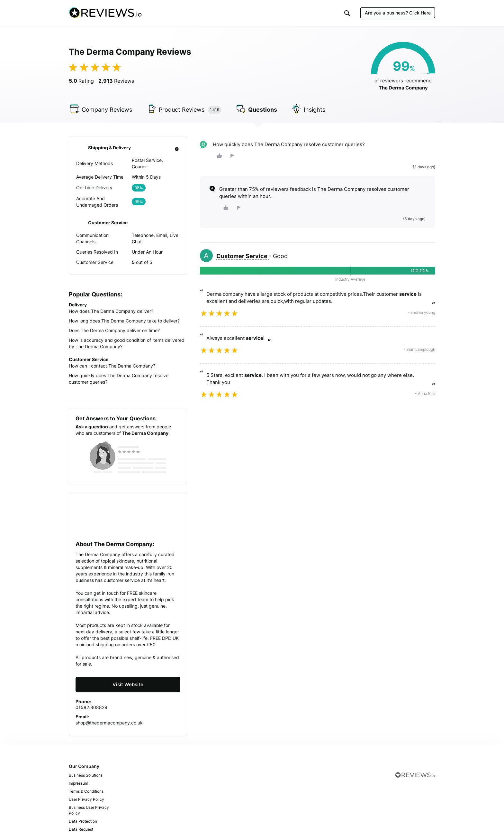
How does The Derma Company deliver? (111, 311)
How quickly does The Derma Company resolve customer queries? (119, 379)
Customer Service (243, 256)
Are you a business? (398, 13)
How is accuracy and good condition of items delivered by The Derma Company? (127, 343)
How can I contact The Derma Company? (112, 366)
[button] (347, 13)
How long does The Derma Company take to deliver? (124, 321)
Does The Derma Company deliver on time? (114, 330)
